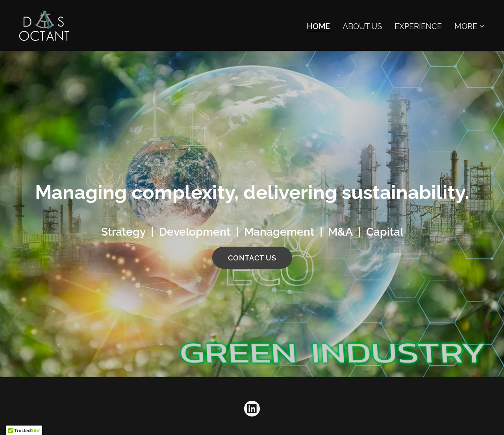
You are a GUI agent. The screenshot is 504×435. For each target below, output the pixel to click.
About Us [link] (362, 26)
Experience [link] (418, 26)
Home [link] (318, 26)
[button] (470, 26)
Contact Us (252, 258)
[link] (44, 25)
